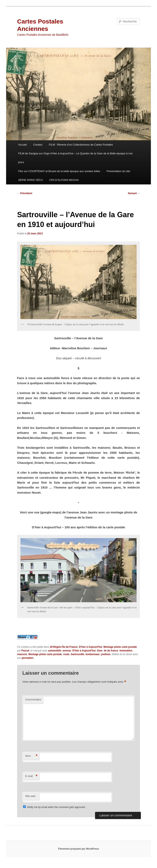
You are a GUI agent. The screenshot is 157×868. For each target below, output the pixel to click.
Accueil (22, 145)
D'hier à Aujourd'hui (90, 647)
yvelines (106, 654)
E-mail (31, 776)
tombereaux (93, 654)
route (66, 654)
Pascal (25, 651)
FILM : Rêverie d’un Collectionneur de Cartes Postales (81, 145)
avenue (67, 651)
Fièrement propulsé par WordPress (78, 849)
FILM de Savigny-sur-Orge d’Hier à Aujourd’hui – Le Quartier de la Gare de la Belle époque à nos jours (75, 158)
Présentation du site (118, 171)
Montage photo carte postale (120, 647)
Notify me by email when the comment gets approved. (54, 807)
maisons (22, 654)
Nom (31, 756)
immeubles (126, 651)
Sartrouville (77, 654)
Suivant (134, 193)
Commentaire (33, 699)
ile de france (111, 651)
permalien (27, 658)
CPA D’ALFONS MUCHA (64, 180)
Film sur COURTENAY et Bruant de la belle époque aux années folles (59, 171)
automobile (55, 651)
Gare (100, 651)
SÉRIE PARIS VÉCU (30, 180)
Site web (30, 796)
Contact (38, 145)
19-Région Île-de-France (64, 647)
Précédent (25, 193)
